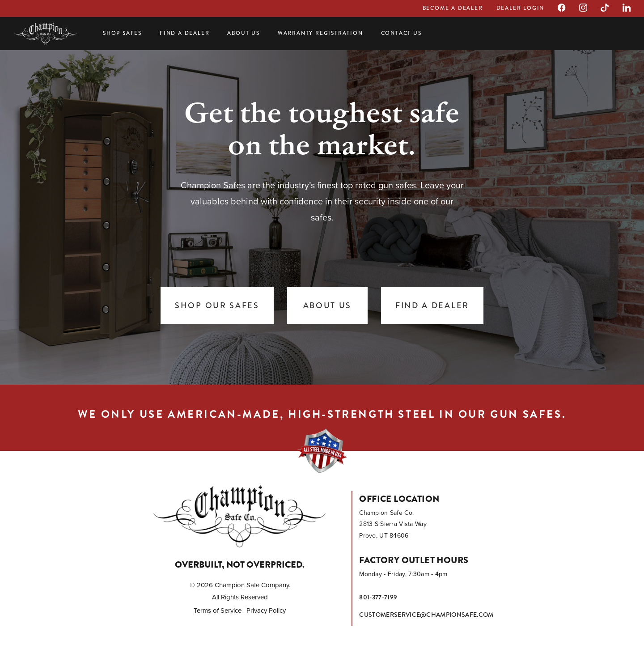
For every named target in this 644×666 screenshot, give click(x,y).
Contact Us (401, 33)
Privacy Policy (266, 611)
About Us (243, 33)
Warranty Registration (320, 33)
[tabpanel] (322, 215)
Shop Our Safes (217, 305)
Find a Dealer (184, 33)
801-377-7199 (378, 597)
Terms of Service (218, 611)
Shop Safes (122, 33)
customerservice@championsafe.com (426, 615)
